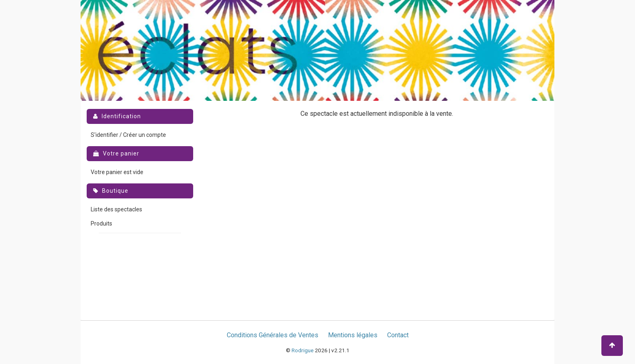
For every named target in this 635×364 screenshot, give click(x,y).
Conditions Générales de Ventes (273, 335)
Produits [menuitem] (101, 224)
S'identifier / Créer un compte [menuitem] (128, 135)
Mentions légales (353, 335)
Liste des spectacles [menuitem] (116, 209)
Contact (398, 335)
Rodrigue (303, 350)
